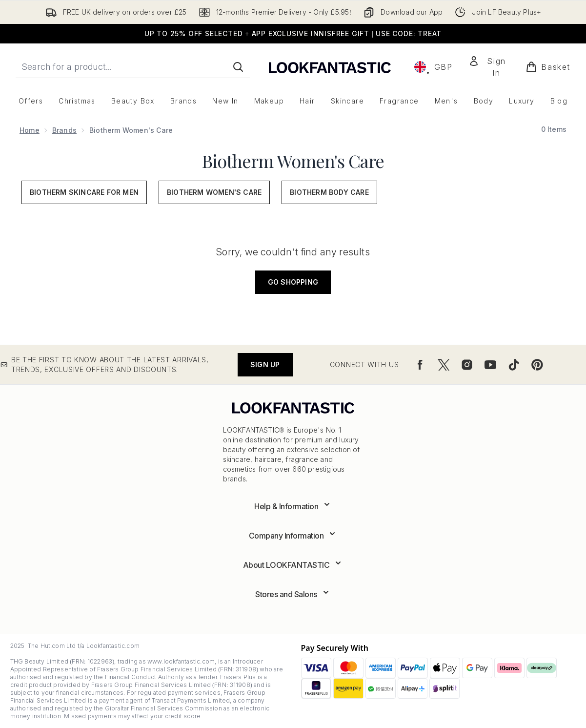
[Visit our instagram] (467, 365)
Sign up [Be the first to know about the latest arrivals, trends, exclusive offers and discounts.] (265, 364)
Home (30, 130)
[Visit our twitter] (444, 365)
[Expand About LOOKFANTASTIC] (293, 565)
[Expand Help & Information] (293, 506)
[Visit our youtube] (490, 365)
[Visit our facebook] (420, 365)
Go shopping (293, 282)
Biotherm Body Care (329, 192)
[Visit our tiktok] (514, 365)
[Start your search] (133, 67)
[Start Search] (238, 67)
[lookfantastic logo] (330, 67)
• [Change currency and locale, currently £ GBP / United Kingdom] (434, 67)
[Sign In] (489, 67)
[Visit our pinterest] (537, 365)
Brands (64, 130)
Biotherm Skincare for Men (84, 192)
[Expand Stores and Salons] (293, 594)
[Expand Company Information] (293, 536)
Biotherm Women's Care (293, 161)
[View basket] (548, 67)
